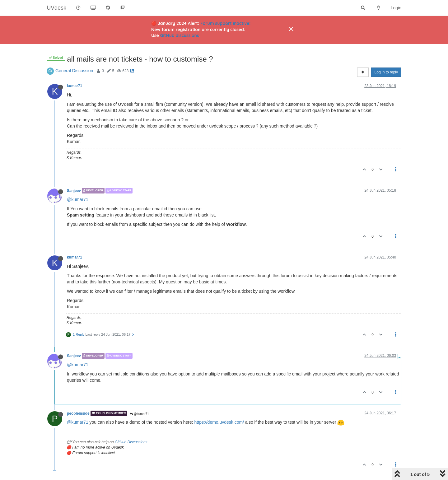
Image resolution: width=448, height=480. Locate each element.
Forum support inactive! (225, 23)
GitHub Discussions (131, 442)
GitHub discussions (180, 35)
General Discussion (74, 71)
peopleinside (78, 413)
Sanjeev (74, 191)
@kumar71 (78, 199)
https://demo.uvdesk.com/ (219, 422)
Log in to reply (386, 72)
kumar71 (75, 86)
